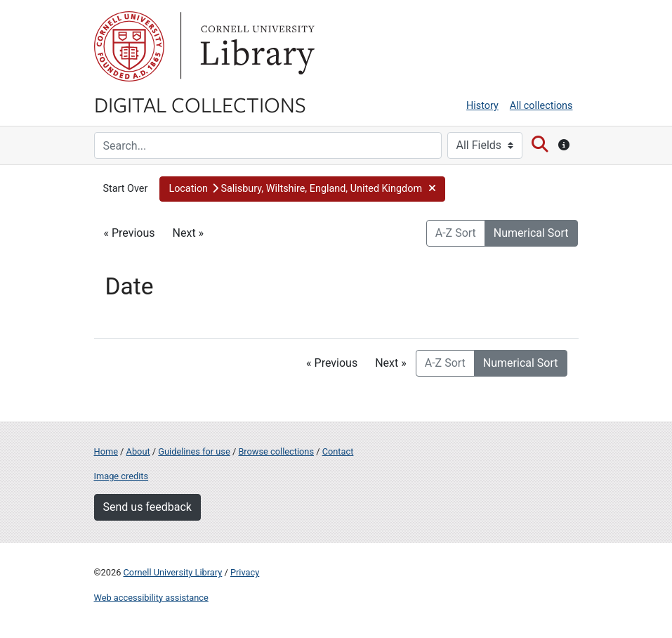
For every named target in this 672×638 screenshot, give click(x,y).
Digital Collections (200, 104)
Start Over (126, 189)
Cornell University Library (173, 572)
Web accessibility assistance (151, 598)
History (482, 106)
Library (256, 46)
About (138, 451)
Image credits (121, 476)
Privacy (245, 572)
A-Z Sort (456, 233)
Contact (338, 451)
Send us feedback (147, 507)
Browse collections (276, 451)
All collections (541, 106)
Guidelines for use (194, 451)
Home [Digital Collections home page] (106, 451)
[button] (302, 189)
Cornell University (129, 46)
